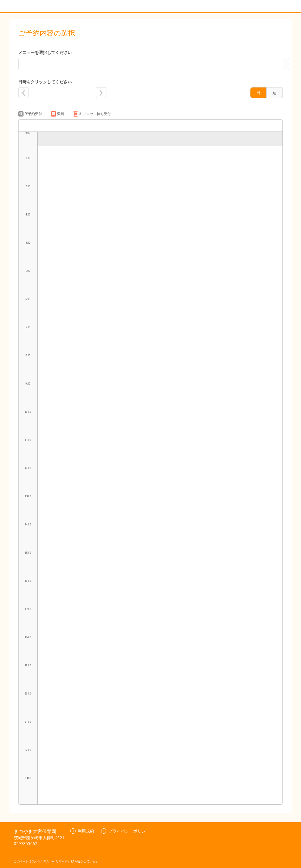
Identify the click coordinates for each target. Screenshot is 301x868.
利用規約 (82, 831)
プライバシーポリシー (125, 831)
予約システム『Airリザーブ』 (53, 861)
